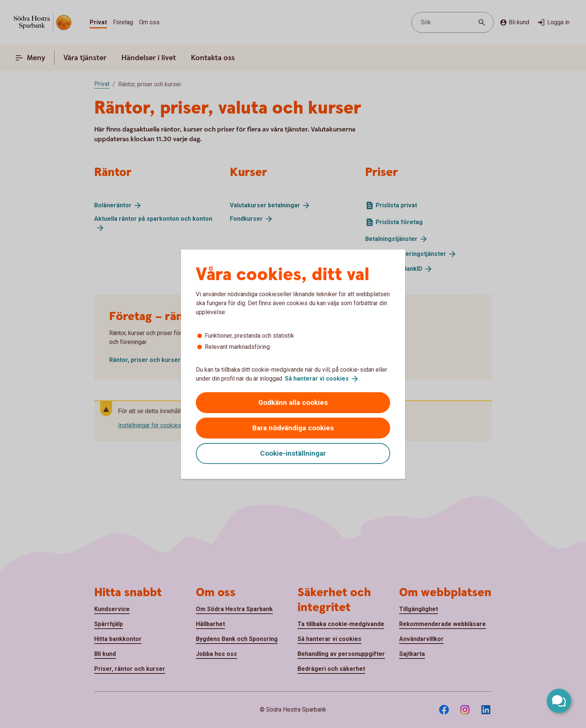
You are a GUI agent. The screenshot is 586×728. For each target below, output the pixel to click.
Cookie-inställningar (293, 453)
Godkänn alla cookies (293, 402)
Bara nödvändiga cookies (293, 428)
